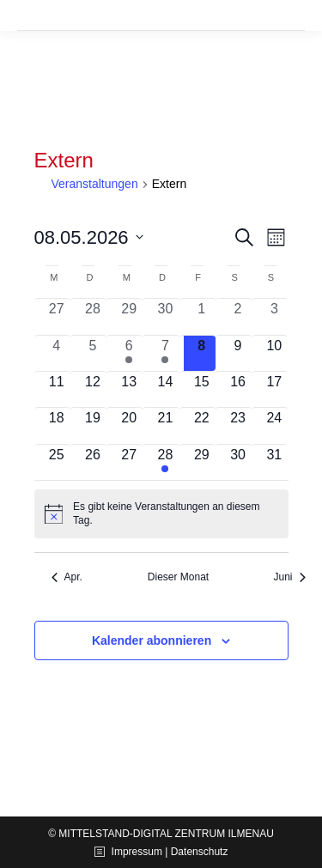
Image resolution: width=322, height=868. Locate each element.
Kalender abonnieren (152, 640)
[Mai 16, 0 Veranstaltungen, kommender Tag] (238, 389)
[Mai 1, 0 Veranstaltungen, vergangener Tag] (202, 316)
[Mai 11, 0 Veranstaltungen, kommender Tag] (57, 389)
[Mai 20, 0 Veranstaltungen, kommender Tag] (129, 425)
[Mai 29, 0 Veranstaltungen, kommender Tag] (202, 462)
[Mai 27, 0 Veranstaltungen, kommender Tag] (129, 462)
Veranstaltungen (95, 184)
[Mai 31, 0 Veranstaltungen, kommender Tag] (274, 462)
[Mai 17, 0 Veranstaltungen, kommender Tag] (274, 389)
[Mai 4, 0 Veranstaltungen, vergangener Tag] (57, 353)
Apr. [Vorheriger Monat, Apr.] (67, 577)
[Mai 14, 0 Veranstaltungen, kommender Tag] (165, 389)
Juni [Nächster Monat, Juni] (289, 577)
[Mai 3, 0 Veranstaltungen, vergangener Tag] (274, 316)
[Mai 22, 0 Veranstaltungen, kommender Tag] (202, 425)
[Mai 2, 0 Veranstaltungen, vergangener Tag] (238, 316)
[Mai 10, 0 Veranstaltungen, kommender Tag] (274, 353)
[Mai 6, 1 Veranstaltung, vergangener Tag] (129, 353)
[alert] (161, 514)
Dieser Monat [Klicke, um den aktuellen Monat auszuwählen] (178, 577)
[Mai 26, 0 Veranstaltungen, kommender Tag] (93, 462)
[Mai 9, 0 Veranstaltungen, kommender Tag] (238, 353)
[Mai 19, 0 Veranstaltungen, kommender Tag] (93, 425)
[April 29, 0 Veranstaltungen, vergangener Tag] (129, 316)
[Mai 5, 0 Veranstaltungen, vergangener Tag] (93, 353)
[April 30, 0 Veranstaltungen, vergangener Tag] (165, 316)
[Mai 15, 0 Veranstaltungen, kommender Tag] (202, 389)
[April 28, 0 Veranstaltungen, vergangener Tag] (93, 316)
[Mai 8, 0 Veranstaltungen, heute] (202, 353)
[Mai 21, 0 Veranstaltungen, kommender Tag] (165, 425)
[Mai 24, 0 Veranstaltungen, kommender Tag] (274, 425)
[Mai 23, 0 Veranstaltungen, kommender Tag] (238, 425)
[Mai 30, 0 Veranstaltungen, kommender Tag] (238, 462)
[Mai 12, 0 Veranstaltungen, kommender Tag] (93, 389)
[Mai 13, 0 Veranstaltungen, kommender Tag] (129, 389)
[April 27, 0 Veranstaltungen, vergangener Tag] (57, 316)
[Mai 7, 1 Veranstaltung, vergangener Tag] (165, 353)
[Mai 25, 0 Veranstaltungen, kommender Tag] (57, 462)
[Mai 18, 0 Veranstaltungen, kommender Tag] (57, 425)
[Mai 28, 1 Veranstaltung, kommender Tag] (165, 462)
